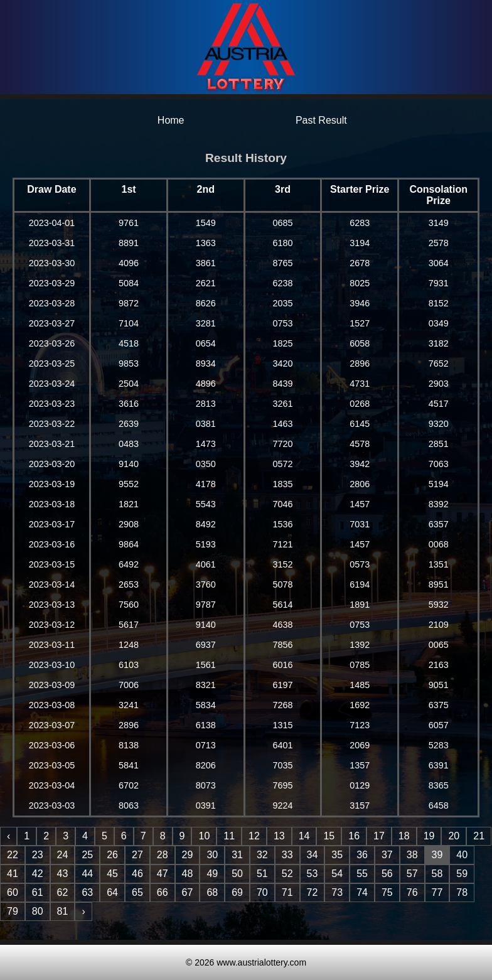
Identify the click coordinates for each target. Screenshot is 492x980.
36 (362, 855)
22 (13, 855)
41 (13, 874)
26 (112, 855)
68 (212, 892)
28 (163, 855)
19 (429, 836)
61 (38, 892)
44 (87, 874)
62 (63, 892)
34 (313, 855)
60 (13, 892)
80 (38, 911)
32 (262, 855)
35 (337, 855)
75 (387, 892)
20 (454, 836)
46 (137, 874)
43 (63, 874)
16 (354, 836)
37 (387, 855)
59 (462, 874)
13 (279, 836)
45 (112, 874)
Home (171, 120)
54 (337, 874)
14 (304, 836)
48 (188, 874)
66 (163, 892)
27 (137, 855)
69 (237, 892)
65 (137, 892)
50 (237, 874)
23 (38, 855)
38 (412, 855)
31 (237, 855)
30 (212, 855)
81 (63, 911)
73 (337, 892)
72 (313, 892)
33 (287, 855)
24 (63, 855)
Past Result (321, 120)
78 (462, 892)
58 (437, 874)
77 (437, 892)
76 (412, 892)
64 (112, 892)
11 (229, 836)
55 (362, 874)
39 (437, 855)
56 (387, 874)
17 (379, 836)
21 (479, 836)
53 (313, 874)
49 (212, 874)
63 (87, 892)
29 (188, 855)
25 (87, 855)
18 (404, 836)
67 (188, 892)
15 (329, 836)
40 (462, 855)
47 (163, 874)
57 (412, 874)
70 (262, 892)
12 (254, 836)
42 (38, 874)
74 (362, 892)
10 (204, 836)
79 (13, 911)
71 (287, 892)
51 (262, 874)
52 (287, 874)
